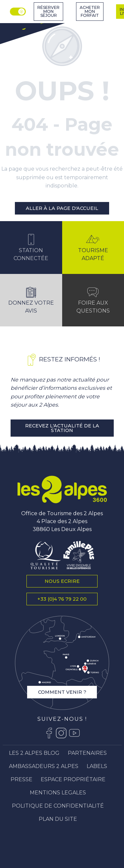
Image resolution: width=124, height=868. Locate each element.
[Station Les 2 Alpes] (26, 24)
